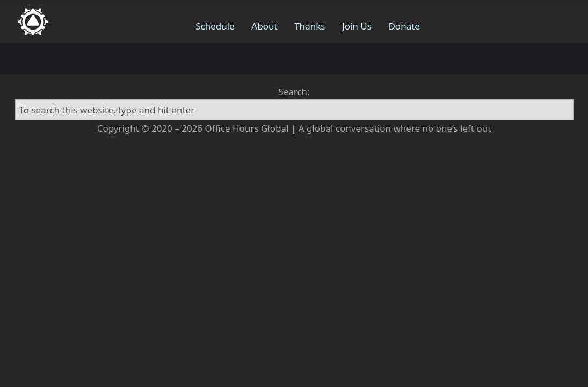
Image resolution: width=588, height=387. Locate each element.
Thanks (310, 26)
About (264, 26)
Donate (404, 26)
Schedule (215, 26)
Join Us (357, 26)
